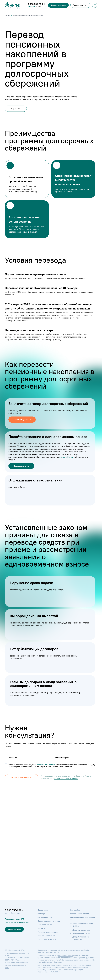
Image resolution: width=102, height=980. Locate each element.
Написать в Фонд (14, 929)
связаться (32, 7)
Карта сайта (75, 910)
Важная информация (46, 936)
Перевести (16, 109)
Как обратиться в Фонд (47, 939)
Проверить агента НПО (15, 919)
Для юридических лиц (82, 933)
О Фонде (41, 914)
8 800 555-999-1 (14, 910)
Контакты (42, 928)
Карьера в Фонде (45, 925)
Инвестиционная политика (49, 921)
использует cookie (66, 955)
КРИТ (7, 967)
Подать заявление (21, 466)
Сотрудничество (45, 917)
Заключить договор (58, 5)
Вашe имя (12, 758)
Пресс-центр (43, 910)
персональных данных (46, 765)
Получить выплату (80, 5)
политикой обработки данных (64, 778)
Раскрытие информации (48, 932)
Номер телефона (62, 758)
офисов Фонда (66, 457)
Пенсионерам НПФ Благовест (17, 922)
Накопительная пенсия (79, 914)
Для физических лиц (81, 930)
